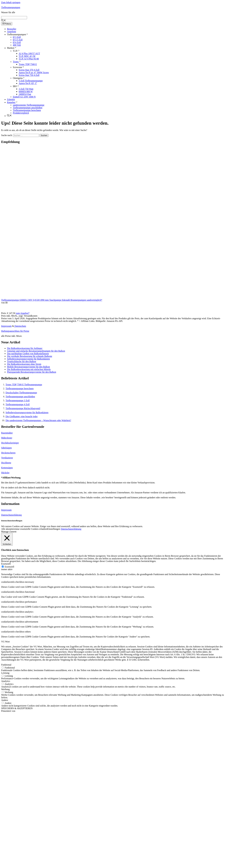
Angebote (12, 32)
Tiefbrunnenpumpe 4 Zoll (18, 404)
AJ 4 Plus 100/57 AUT (29, 53)
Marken (12, 48)
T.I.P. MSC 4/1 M (27, 56)
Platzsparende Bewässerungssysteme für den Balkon (32, 372)
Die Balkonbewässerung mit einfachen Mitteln (29, 369)
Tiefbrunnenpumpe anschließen (28, 108)
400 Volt (17, 45)
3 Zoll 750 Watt (26, 89)
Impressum (6, 326)
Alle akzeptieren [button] (9, 529)
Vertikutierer (7, 458)
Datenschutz (20, 326)
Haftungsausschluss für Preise (15, 331)
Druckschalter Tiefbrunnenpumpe (21, 393)
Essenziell (9, 567)
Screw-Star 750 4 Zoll (29, 75)
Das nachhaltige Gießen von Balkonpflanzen (28, 354)
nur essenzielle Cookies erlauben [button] (32, 529)
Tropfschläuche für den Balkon (22, 361)
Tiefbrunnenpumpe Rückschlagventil (23, 408)
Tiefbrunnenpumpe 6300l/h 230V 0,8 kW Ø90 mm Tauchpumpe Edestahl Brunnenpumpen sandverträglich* (52, 300)
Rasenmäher (7, 433)
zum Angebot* (23, 313)
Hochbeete (6, 463)
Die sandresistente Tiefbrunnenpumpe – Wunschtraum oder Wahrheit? (38, 420)
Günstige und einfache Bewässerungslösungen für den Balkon (36, 351)
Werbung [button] (5, 689)
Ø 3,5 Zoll (18, 40)
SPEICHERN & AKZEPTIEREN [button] (17, 708)
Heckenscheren (8, 453)
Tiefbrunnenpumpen (11, 7)
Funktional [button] (6, 665)
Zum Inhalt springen (11, 2)
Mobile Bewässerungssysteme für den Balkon (28, 367)
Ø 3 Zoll (17, 37)
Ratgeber (12, 102)
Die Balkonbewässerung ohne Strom (24, 364)
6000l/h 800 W (26, 92)
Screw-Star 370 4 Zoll (29, 70)
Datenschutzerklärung (11, 515)
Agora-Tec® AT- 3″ (28, 83)
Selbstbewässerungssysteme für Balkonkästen (28, 359)
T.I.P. (16, 51)
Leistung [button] (5, 673)
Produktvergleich (21, 113)
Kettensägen (7, 468)
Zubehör (11, 99)
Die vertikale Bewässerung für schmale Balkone (30, 356)
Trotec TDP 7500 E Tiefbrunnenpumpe (24, 385)
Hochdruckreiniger (10, 443)
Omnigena (19, 78)
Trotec (17, 62)
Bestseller (12, 29)
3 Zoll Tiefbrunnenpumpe (31, 81)
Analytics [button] (6, 681)
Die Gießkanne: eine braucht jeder (22, 416)
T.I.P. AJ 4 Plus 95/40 (29, 59)
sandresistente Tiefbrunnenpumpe (29, 105)
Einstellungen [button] (54, 529)
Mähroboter (7, 438)
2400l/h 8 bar (25, 94)
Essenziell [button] (6, 564)
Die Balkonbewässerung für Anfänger (25, 348)
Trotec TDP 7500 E (28, 64)
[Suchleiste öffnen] (4, 21)
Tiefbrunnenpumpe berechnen (27, 110)
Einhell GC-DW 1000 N (24, 97)
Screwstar (19, 67)
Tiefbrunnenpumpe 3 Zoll (18, 400)
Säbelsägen (6, 448)
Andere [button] (5, 700)
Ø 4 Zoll (17, 42)
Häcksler (5, 473)
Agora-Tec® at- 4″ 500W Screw (34, 72)
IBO (16, 86)
